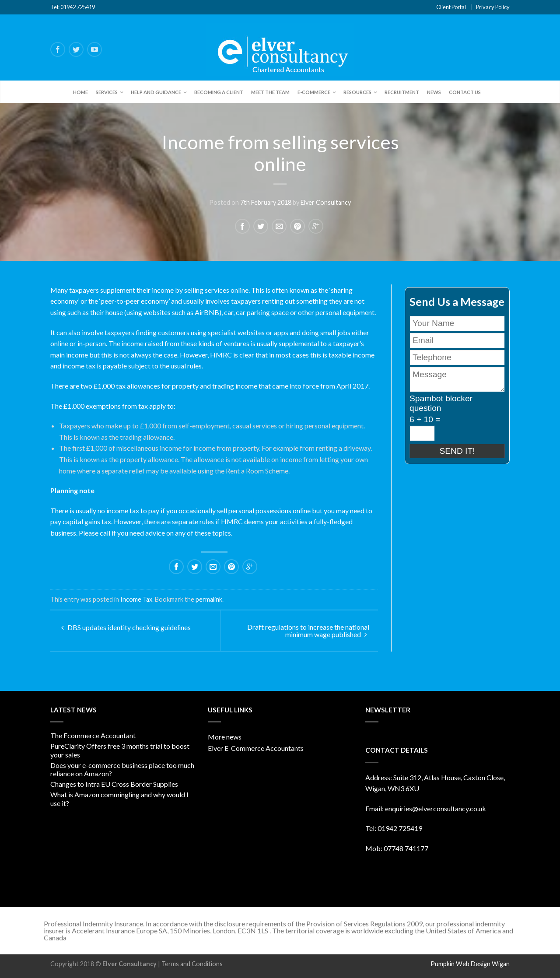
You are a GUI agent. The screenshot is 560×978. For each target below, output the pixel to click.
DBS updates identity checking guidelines (126, 627)
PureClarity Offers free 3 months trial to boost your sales (120, 750)
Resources (357, 92)
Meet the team (270, 92)
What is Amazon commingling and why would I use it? (119, 799)
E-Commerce (314, 92)
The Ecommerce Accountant (93, 735)
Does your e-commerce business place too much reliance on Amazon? (122, 769)
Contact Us (465, 92)
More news (225, 737)
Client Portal (451, 7)
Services (107, 92)
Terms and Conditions (192, 964)
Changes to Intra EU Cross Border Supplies (114, 784)
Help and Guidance (156, 92)
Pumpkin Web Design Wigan (470, 964)
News (434, 92)
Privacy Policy (493, 7)
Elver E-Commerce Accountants (256, 748)
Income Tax (136, 599)
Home (80, 92)
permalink (209, 599)
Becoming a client (219, 92)
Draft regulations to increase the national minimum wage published (308, 631)
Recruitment (402, 92)
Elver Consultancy (326, 203)
